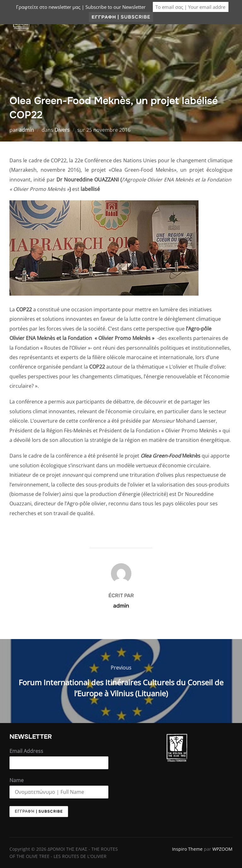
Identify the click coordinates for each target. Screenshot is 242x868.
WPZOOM (222, 849)
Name (17, 780)
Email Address (26, 751)
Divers (62, 130)
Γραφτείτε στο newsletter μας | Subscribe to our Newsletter (81, 7)
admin (26, 130)
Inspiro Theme (187, 849)
